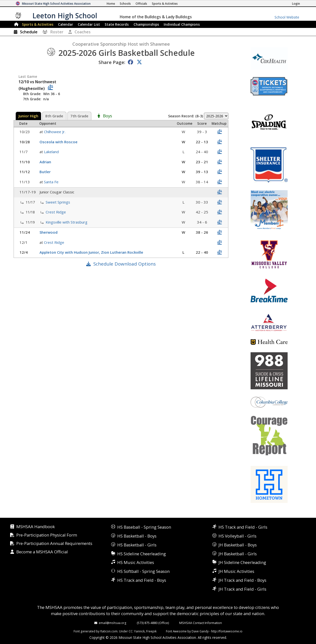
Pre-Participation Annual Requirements (54, 544)
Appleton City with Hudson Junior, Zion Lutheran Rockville (92, 252)
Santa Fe (52, 182)
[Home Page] (111, 4)
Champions (182, 24)
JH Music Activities (236, 571)
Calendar (66, 24)
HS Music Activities (136, 562)
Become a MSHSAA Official (42, 552)
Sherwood (49, 232)
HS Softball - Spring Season (143, 571)
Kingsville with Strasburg (67, 222)
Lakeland (52, 152)
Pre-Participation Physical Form (47, 535)
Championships (146, 24)
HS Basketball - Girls (137, 545)
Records (117, 24)
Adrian (46, 162)
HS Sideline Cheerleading (142, 554)
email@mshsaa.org (113, 623)
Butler (46, 172)
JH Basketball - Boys (238, 545)
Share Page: (112, 62)
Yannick (139, 631)
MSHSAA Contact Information (201, 623)
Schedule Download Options (125, 264)
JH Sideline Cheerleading (242, 562)
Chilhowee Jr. (55, 132)
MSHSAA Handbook (36, 527)
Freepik (151, 631)
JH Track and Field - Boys (242, 580)
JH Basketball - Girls (238, 554)
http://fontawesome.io (227, 631)
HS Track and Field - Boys (142, 580)
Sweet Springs (58, 202)
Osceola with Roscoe (59, 142)
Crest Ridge (56, 212)
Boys (108, 116)
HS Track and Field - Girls (243, 527)
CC (131, 631)
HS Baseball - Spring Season (144, 527)
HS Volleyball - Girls (237, 536)
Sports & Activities (38, 24)
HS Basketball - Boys (137, 536)
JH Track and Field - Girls (242, 589)
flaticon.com (109, 631)
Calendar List (89, 24)
